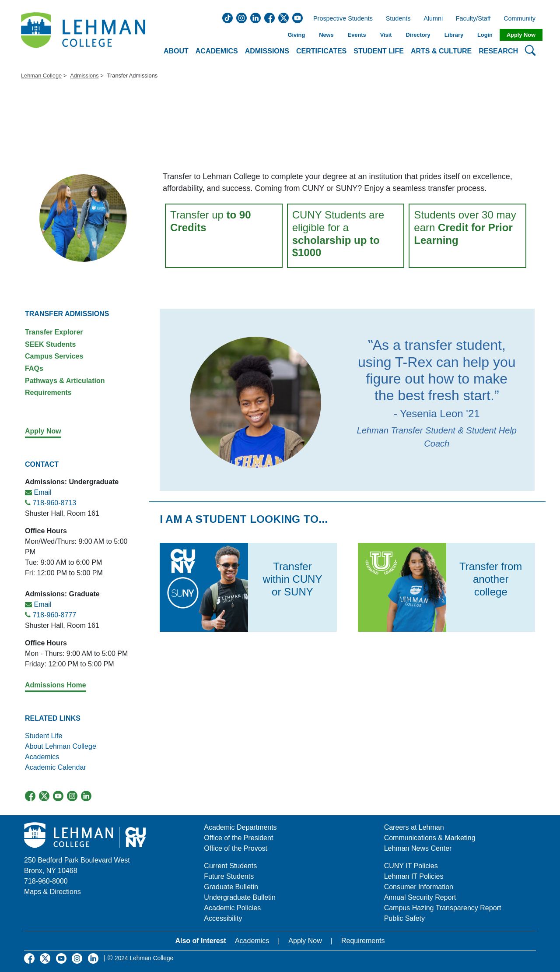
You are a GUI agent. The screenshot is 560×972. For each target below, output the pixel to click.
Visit (386, 35)
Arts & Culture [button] (441, 51)
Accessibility (223, 918)
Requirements (48, 393)
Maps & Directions (52, 892)
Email (42, 492)
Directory (418, 35)
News (326, 35)
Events (357, 35)
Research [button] (498, 51)
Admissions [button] (267, 51)
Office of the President (238, 838)
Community (522, 19)
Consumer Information (419, 887)
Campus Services (54, 356)
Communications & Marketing (430, 838)
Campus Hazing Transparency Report (443, 908)
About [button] (176, 51)
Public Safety (404, 918)
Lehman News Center (418, 848)
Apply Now (521, 35)
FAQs (34, 368)
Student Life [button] (379, 51)
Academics (43, 757)
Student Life (44, 736)
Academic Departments (240, 827)
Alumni (433, 19)
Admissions (84, 76)
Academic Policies (232, 908)
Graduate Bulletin (231, 887)
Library (454, 35)
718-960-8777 (54, 615)
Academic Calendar (56, 767)
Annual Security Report (420, 897)
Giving (296, 35)
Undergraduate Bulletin (240, 897)
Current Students (230, 866)
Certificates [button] (321, 51)
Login (485, 35)
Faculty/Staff (473, 19)
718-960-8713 (54, 503)
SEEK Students (50, 344)
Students (398, 19)
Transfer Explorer (54, 332)
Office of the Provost (236, 848)
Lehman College (41, 76)
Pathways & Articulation (65, 381)
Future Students (229, 876)
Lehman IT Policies (414, 876)
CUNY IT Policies (411, 866)
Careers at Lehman (414, 827)
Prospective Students (340, 19)
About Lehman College (61, 746)
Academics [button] (217, 51)
